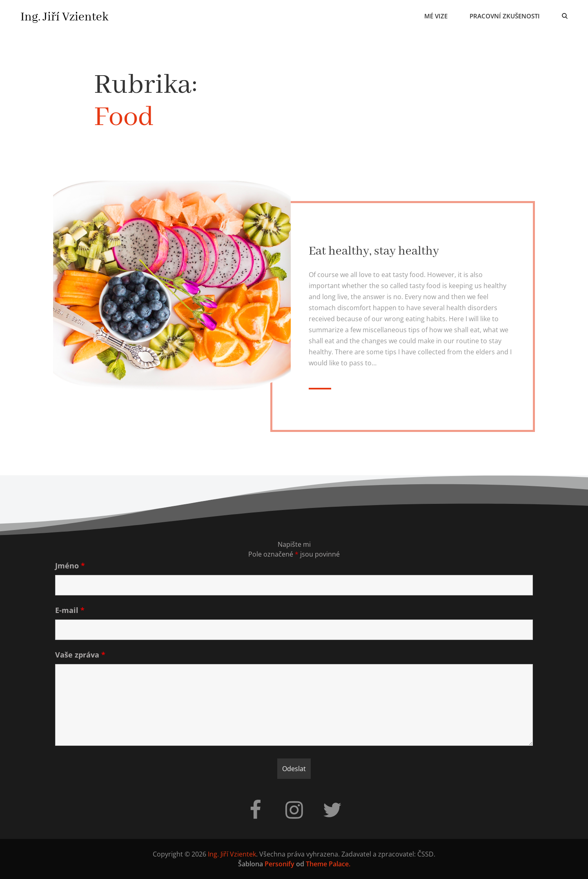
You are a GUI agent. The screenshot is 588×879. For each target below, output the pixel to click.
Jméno (70, 566)
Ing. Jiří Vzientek (65, 17)
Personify (280, 864)
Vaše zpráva (80, 655)
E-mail (70, 610)
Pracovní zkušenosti (505, 16)
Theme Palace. (328, 864)
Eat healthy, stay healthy (374, 251)
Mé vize (436, 16)
